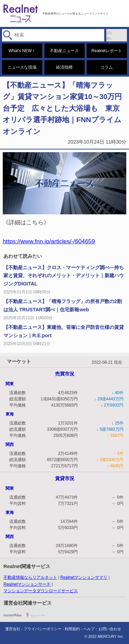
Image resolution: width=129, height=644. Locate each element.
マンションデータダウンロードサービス (41, 591)
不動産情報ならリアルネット (30, 577)
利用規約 (72, 629)
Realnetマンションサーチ (27, 584)
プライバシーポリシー (43, 629)
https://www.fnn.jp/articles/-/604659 (49, 241)
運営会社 (13, 629)
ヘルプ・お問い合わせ (102, 629)
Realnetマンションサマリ (84, 577)
